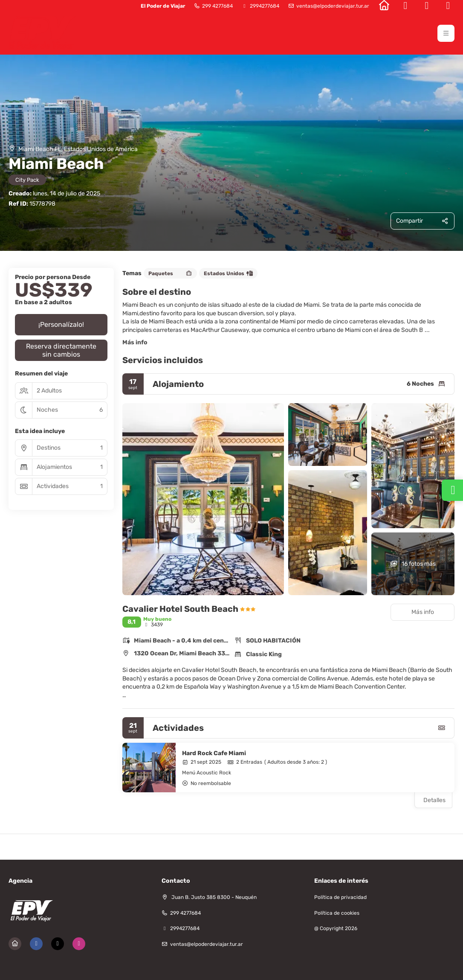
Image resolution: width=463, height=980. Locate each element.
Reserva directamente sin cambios (61, 350)
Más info (135, 342)
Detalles (434, 800)
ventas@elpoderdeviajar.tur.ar (333, 6)
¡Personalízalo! (61, 324)
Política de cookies (337, 913)
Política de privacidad (340, 897)
